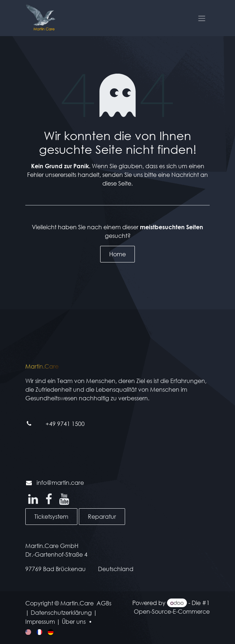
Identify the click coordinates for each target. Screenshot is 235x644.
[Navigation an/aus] (202, 18)
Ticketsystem (51, 516)
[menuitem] (29, 631)
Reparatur (102, 516)
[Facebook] (49, 499)
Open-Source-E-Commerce (172, 611)
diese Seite (117, 183)
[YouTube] (64, 499)
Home (117, 254)
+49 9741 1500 (65, 424)
